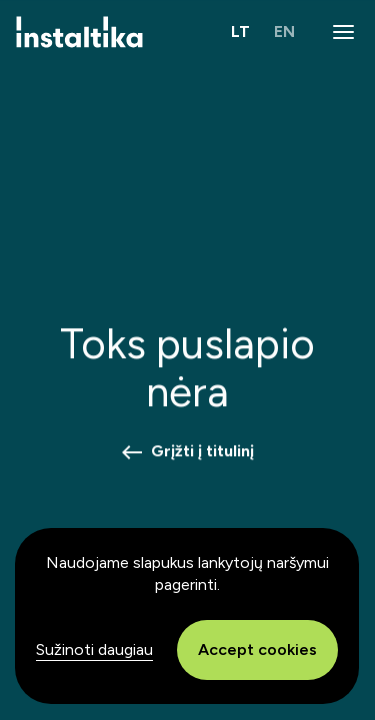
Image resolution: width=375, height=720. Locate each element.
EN (284, 31)
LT (240, 31)
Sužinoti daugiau (94, 649)
